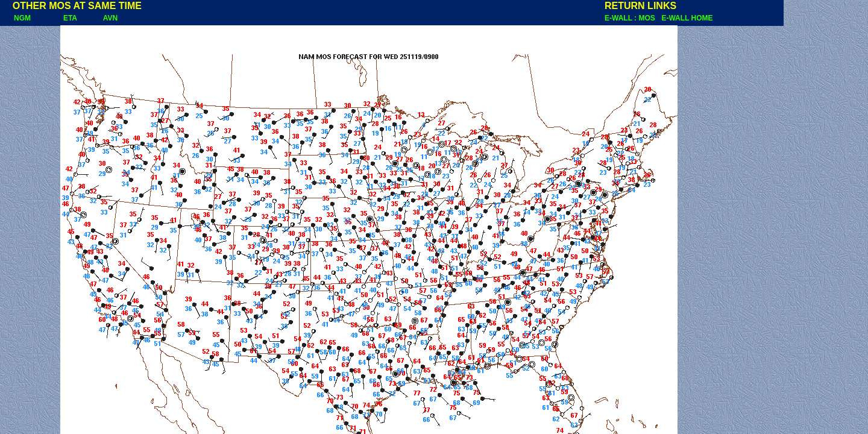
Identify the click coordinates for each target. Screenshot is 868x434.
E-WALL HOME (687, 18)
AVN (110, 18)
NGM (16, 18)
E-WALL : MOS (632, 18)
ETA (70, 18)
